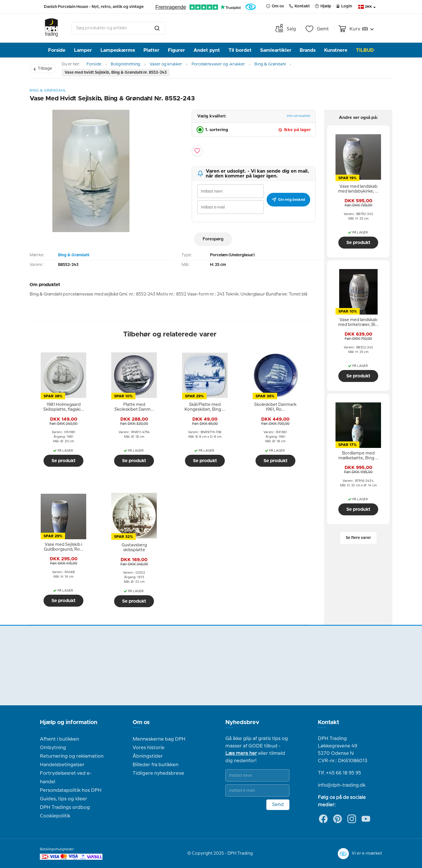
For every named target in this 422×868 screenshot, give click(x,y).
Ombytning (53, 748)
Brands (308, 50)
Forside (57, 50)
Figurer (176, 50)
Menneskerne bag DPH (159, 739)
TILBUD (365, 50)
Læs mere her (241, 753)
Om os (141, 722)
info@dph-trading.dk (342, 785)
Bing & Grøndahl (270, 64)
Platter (151, 50)
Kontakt (329, 722)
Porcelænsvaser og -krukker (218, 64)
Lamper (83, 50)
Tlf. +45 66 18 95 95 (339, 773)
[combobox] (118, 28)
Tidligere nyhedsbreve (158, 773)
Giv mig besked (288, 200)
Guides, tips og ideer (63, 799)
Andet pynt (207, 50)
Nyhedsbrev (242, 722)
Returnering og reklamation (72, 756)
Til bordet (240, 50)
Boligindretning (125, 64)
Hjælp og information (69, 722)
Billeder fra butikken (156, 765)
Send (278, 805)
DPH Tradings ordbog (65, 807)
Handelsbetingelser (62, 765)
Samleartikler (276, 50)
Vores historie (149, 748)
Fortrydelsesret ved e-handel (66, 778)
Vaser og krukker (166, 64)
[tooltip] (63, 407)
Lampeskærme (118, 50)
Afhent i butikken (59, 739)
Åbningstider (148, 756)
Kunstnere (336, 50)
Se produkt (63, 461)
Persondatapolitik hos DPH (71, 790)
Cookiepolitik (55, 816)
